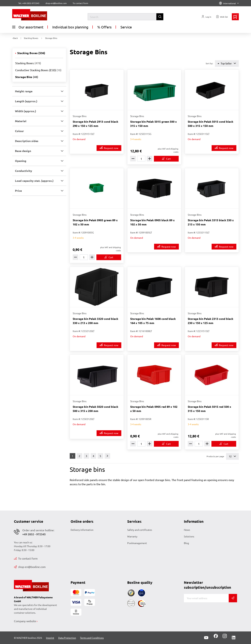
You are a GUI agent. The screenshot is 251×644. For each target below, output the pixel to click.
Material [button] (21, 121)
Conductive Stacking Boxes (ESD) (38, 70)
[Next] (107, 456)
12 (232, 456)
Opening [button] (21, 161)
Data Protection (67, 638)
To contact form (80, 3)
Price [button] (18, 191)
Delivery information (82, 530)
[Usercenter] (206, 17)
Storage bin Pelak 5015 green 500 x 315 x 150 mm (153, 124)
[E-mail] (206, 598)
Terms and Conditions (92, 638)
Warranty (132, 536)
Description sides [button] (27, 141)
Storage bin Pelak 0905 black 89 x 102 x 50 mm (152, 222)
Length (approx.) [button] (26, 101)
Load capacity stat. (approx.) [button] (34, 181)
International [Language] (229, 3)
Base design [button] (23, 151)
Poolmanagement (137, 543)
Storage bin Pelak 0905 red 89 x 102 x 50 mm (154, 409)
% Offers (104, 27)
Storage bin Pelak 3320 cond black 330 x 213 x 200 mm (95, 321)
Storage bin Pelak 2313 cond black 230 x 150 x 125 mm (210, 321)
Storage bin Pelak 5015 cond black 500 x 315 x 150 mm (210, 124)
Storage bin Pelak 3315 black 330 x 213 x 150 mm (211, 222)
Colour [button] (19, 131)
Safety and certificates (140, 530)
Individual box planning (70, 27)
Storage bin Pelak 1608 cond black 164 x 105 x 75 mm (153, 321)
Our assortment (28, 27)
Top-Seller (227, 63)
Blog (186, 543)
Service (126, 27)
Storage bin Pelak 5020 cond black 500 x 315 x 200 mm (95, 409)
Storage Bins (27, 77)
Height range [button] (24, 91)
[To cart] (166, 159)
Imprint (50, 638)
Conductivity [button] (24, 171)
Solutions (189, 536)
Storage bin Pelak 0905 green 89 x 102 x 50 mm (95, 222)
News (187, 530)
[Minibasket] (235, 17)
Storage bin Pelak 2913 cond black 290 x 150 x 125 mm (95, 124)
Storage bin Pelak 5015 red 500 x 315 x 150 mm (209, 409)
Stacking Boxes (31, 53)
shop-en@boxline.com (30, 567)
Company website (25, 621)
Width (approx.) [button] (26, 111)
